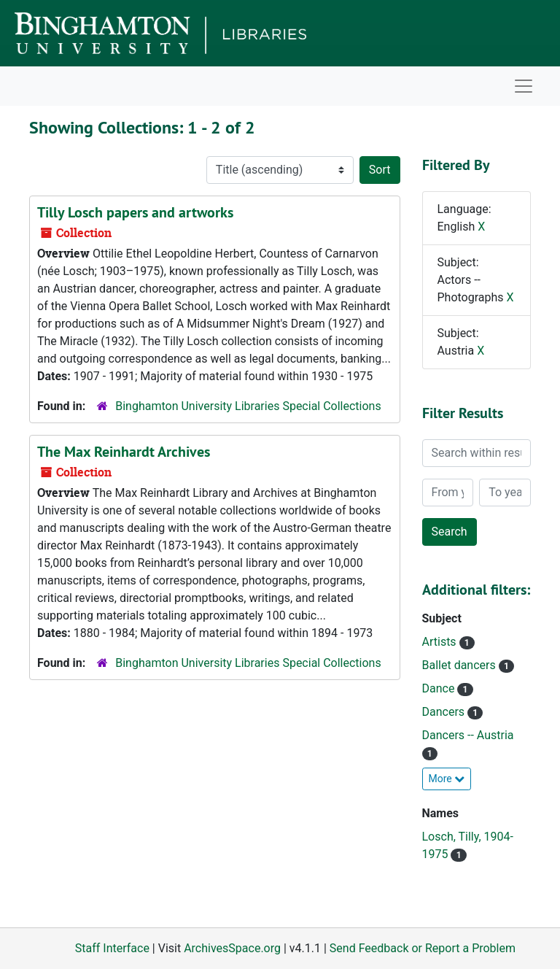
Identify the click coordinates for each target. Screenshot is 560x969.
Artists (441, 642)
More (447, 779)
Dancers (445, 712)
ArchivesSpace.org (232, 948)
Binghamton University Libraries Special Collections (248, 406)
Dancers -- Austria (468, 735)
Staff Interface (112, 948)
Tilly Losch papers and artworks (135, 212)
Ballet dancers (460, 665)
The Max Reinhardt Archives (124, 452)
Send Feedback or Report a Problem (423, 948)
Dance (440, 688)
